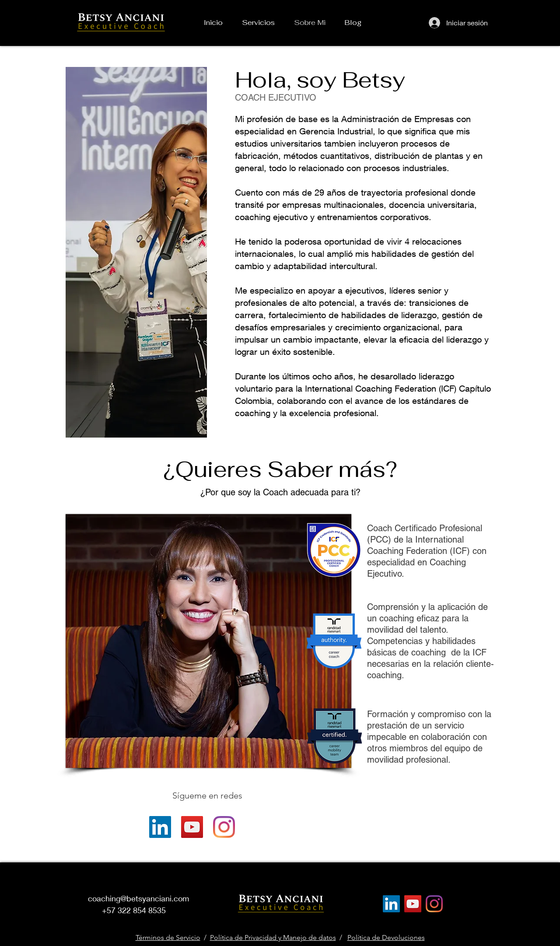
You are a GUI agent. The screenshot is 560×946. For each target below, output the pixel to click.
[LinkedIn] (160, 827)
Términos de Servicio (168, 937)
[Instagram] (224, 827)
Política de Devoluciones (386, 937)
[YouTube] (192, 827)
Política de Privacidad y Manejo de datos (273, 937)
